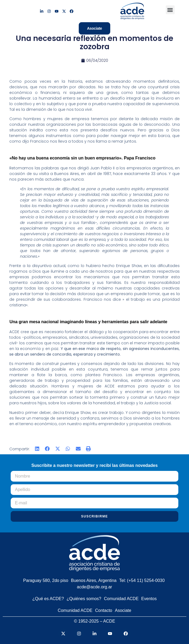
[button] (170, 10)
